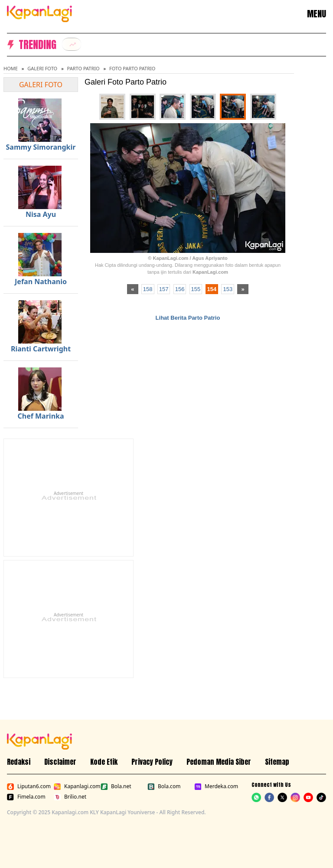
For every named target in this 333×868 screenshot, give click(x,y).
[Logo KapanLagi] (39, 13)
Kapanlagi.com (75, 786)
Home (11, 68)
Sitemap (277, 762)
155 (196, 289)
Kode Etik (104, 762)
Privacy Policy (152, 762)
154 (212, 289)
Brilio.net (70, 797)
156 (180, 289)
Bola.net (116, 786)
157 (164, 289)
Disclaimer (60, 762)
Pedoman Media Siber (219, 762)
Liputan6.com (29, 786)
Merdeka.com (216, 786)
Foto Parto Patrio (132, 68)
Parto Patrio (83, 68)
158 (148, 289)
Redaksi (19, 762)
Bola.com (164, 786)
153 (228, 289)
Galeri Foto (42, 68)
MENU (317, 14)
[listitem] (72, 44)
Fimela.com (26, 797)
